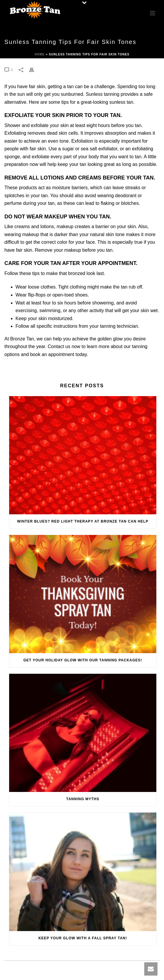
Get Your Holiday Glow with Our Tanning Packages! (83, 660)
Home (40, 54)
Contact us (59, 346)
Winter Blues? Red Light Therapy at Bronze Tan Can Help (83, 521)
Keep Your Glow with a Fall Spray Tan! (83, 938)
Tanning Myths (83, 799)
